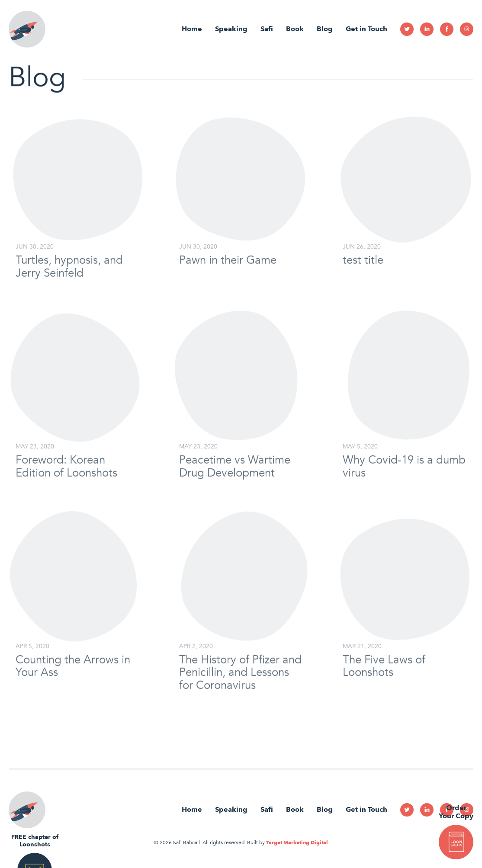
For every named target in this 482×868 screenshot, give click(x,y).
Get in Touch (366, 29)
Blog (325, 29)
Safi (267, 29)
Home (192, 29)
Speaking (231, 29)
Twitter (407, 29)
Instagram (467, 29)
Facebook (447, 29)
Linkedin (427, 29)
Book (295, 29)
